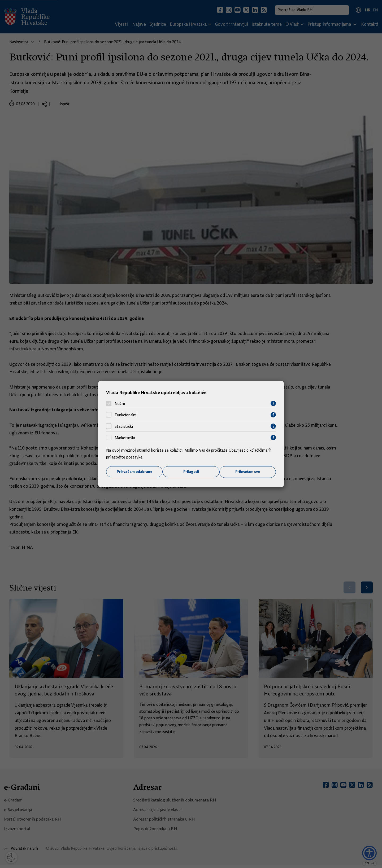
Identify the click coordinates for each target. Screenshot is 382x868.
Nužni (120, 403)
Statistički (124, 426)
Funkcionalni (125, 415)
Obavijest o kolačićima (249, 450)
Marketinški (125, 438)
